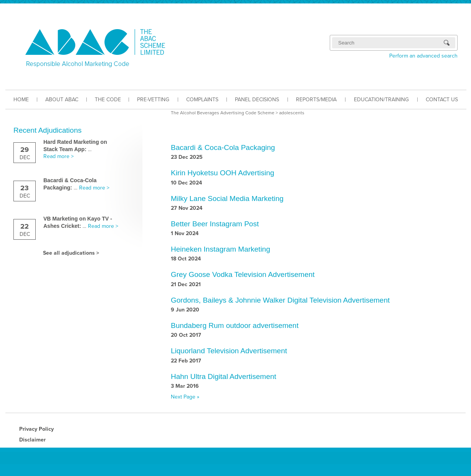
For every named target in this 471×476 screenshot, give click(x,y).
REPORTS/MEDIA (316, 100)
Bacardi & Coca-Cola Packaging (223, 147)
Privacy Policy (36, 429)
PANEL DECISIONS (257, 100)
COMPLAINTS (202, 100)
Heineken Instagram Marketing (221, 249)
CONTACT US (442, 100)
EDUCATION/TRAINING (381, 100)
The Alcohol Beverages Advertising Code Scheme (223, 113)
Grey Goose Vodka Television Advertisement (243, 274)
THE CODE (108, 100)
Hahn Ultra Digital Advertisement (224, 376)
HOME (21, 100)
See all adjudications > (71, 253)
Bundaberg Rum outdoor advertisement (235, 325)
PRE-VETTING (153, 100)
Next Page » (185, 397)
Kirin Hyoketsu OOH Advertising (222, 173)
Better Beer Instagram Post (215, 224)
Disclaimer (32, 440)
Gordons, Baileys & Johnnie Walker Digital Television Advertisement (280, 300)
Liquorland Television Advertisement (229, 351)
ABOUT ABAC (62, 100)
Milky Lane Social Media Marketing (227, 198)
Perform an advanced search (423, 56)
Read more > (59, 156)
